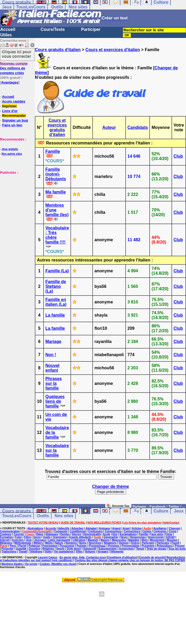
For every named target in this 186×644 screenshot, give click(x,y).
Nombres (71, 543)
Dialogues (52, 534)
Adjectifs (64, 528)
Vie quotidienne (64, 552)
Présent (180, 546)
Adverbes (78, 528)
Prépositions (165, 546)
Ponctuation (50, 546)
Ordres (135, 543)
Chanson (175, 528)
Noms (83, 543)
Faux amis (157, 534)
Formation (6, 537)
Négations (110, 543)
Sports (60, 549)
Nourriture (95, 543)
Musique (172, 540)
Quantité (21, 549)
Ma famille (56, 192)
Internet (5, 540)
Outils (57, 7)
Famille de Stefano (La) (56, 286)
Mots (145, 540)
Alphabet (91, 528)
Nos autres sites (12, 154)
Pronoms (114, 546)
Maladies (134, 540)
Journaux (40, 540)
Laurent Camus (48, 557)
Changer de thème (111, 486)
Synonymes (126, 549)
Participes (148, 543)
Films (169, 534)
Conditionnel (78, 531)
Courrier (19, 534)
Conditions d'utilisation (122, 557)
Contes (147, 531)
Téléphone (36, 552)
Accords (51, 528)
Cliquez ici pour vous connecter (17, 54)
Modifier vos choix (64, 564)
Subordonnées (108, 549)
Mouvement (157, 540)
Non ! (51, 355)
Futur (18, 537)
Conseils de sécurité (152, 557)
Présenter (8, 549)
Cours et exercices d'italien (113, 50)
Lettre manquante (59, 540)
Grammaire (60, 537)
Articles (137, 528)
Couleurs (6, 534)
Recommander (14, 116)
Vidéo (48, 552)
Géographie (111, 537)
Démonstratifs (92, 534)
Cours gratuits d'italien (58, 50)
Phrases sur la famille (54, 383)
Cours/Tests (53, 29)
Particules (163, 543)
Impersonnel (156, 537)
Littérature (79, 540)
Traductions (9, 552)
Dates (40, 534)
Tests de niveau (156, 549)
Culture (161, 511)
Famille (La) (57, 271)
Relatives (48, 549)
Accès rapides (13, 101)
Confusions (95, 531)
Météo (49, 543)
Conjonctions (113, 531)
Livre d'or (10, 111)
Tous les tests (177, 549)
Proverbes (148, 546)
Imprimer (9, 106)
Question (34, 549)
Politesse (34, 546)
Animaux (104, 528)
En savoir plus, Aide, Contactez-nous (83, 557)
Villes (79, 552)
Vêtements (117, 552)
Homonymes (138, 537)
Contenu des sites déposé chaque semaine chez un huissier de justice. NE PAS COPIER (130, 560)
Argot (126, 528)
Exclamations (128, 534)
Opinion (124, 543)
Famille (53, 151)
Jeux (7, 7)
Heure (124, 537)
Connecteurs (132, 531)
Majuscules (119, 540)
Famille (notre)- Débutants (56, 174)
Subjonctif (90, 549)
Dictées (65, 534)
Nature (59, 543)
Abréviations (35, 528)
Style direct (74, 549)
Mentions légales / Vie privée (20, 564)
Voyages (103, 552)
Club (178, 156)
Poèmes (82, 546)
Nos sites (78, 7)
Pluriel (22, 546)
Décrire (76, 534)
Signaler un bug (15, 120)
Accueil (8, 29)
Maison (105, 540)
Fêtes (27, 537)
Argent (116, 528)
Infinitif (170, 537)
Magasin (93, 540)
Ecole (107, 534)
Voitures (90, 552)
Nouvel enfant (52, 368)
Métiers (38, 543)
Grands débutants (80, 537)
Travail (23, 552)
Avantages (10, 82)
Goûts (47, 537)
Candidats (138, 127)
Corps (173, 531)
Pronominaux (97, 546)
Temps (140, 549)
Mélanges (6, 543)
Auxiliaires (160, 528)
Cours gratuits (16, 511)
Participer (91, 29)
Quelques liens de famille (55, 401)
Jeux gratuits (10, 149)
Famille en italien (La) (56, 302)
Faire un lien (12, 125)
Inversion (18, 540)
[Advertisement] (16, 201)
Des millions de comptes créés (14, 68)
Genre (37, 537)
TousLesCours (31, 7)
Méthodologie (23, 543)
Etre (115, 534)
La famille (55, 315)
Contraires (160, 531)
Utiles (6, 35)
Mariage (53, 342)
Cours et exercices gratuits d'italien (57, 127)
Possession (67, 546)
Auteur (109, 127)
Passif (175, 543)
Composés (61, 531)
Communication (10, 531)
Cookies (45, 564)
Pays (13, 546)
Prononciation (130, 546)
